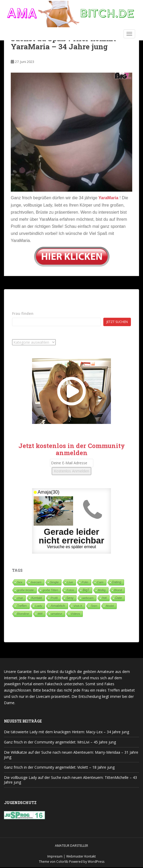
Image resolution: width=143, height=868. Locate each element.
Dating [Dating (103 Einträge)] (117, 582)
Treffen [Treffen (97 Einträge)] (22, 606)
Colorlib (62, 862)
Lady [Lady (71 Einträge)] (39, 606)
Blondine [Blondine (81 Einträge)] (23, 614)
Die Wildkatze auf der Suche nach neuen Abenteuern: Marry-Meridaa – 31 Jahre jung (71, 755)
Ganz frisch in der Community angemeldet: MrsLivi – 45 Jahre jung (60, 742)
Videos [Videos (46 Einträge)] (76, 614)
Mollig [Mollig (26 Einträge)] (102, 590)
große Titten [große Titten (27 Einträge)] (50, 590)
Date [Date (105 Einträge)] (119, 598)
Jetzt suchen (117, 322)
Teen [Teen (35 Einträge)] (94, 606)
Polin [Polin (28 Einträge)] (85, 582)
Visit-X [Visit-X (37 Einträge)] (78, 606)
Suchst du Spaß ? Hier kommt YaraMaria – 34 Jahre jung (63, 42)
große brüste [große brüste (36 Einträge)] (25, 590)
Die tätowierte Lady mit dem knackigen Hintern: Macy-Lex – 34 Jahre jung (67, 732)
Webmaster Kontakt (81, 856)
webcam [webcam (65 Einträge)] (88, 598)
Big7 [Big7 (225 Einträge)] (86, 590)
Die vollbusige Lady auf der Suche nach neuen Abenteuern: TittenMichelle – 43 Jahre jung (70, 780)
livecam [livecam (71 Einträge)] (36, 582)
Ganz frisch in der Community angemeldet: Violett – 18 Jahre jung (59, 767)
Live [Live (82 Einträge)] (70, 582)
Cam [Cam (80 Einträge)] (100, 582)
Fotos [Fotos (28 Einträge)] (70, 590)
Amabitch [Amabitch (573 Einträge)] (58, 606)
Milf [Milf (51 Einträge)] (40, 614)
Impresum (55, 856)
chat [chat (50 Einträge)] (20, 598)
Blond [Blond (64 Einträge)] (118, 590)
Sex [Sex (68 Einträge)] (20, 582)
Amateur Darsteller (71, 846)
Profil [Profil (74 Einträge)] (54, 598)
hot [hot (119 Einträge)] (104, 598)
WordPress (96, 862)
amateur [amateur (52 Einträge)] (57, 614)
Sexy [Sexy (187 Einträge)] (70, 598)
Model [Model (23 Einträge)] (110, 606)
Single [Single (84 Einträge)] (55, 582)
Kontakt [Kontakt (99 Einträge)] (37, 598)
